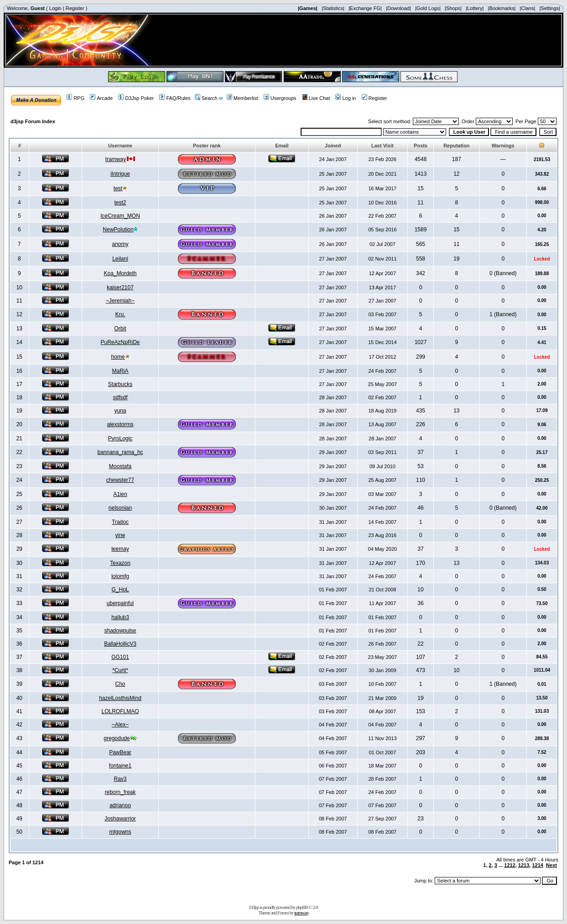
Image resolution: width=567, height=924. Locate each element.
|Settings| (549, 8)
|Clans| (527, 8)
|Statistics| (333, 8)
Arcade (101, 98)
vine (120, 535)
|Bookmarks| (502, 8)
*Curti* (120, 670)
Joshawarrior (120, 819)
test (118, 188)
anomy (120, 244)
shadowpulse (120, 631)
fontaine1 (120, 766)
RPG (75, 98)
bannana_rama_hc (120, 452)
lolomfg (120, 576)
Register (75, 8)
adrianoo (120, 805)
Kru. (120, 314)
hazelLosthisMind (120, 698)
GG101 (120, 657)
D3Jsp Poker (136, 98)
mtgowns (120, 832)
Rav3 (120, 779)
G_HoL (120, 590)
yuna (120, 411)
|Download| (398, 8)
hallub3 (120, 617)
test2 (120, 203)
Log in (346, 98)
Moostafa (120, 466)
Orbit (120, 329)
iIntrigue (120, 174)
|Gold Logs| (428, 8)
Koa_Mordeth (120, 273)
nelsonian (120, 508)
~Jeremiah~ (120, 301)
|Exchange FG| (365, 8)
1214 (537, 865)
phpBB (302, 907)
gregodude (117, 738)
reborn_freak (120, 792)
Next (551, 865)
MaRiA (120, 371)
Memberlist (242, 98)
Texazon (120, 563)
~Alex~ (120, 725)
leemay (120, 549)
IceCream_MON (120, 216)
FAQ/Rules (175, 98)
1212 (510, 865)
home (118, 357)
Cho (120, 684)
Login (55, 8)
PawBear (120, 752)
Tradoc (120, 522)
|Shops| (453, 8)
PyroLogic (120, 439)
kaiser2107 (120, 287)
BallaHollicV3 (120, 644)
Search (206, 98)
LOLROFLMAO (120, 711)
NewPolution (118, 230)
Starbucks (120, 384)
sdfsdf (120, 397)
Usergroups (280, 98)
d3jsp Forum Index (33, 121)
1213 (524, 865)
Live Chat (316, 98)
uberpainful (120, 603)
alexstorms (120, 424)
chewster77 (120, 480)
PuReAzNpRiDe (120, 342)
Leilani (120, 259)
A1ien (120, 494)
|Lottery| (475, 8)
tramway (116, 159)
